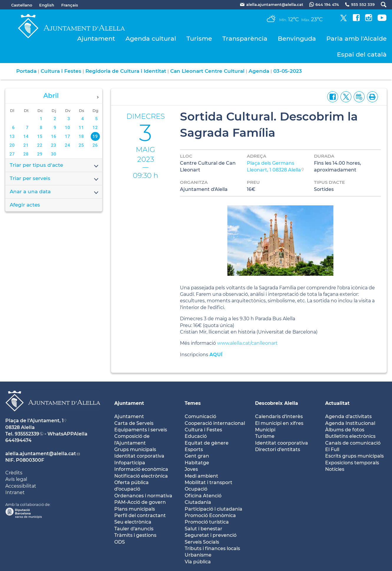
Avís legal (16, 479)
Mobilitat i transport (209, 482)
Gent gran (197, 456)
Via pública (198, 562)
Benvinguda (297, 38)
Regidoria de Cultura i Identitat (126, 71)
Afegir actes (25, 205)
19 (95, 136)
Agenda (259, 71)
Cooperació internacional (215, 423)
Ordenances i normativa (143, 496)
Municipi (265, 430)
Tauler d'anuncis (134, 529)
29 (40, 154)
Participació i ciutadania (214, 509)
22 (40, 145)
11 (81, 128)
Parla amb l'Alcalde (357, 38)
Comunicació (200, 416)
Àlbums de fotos (345, 430)
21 (26, 145)
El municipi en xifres (279, 423)
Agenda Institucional (350, 423)
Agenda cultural (151, 38)
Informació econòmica (141, 469)
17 (67, 136)
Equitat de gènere (207, 443)
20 (12, 145)
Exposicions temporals (352, 463)
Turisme (199, 38)
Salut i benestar (204, 529)
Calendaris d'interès (279, 416)
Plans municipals (135, 509)
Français (70, 5)
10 (67, 128)
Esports (194, 449)
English (47, 5)
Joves (191, 469)
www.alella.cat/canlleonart (247, 343)
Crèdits (14, 473)
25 (81, 145)
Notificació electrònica (141, 476)
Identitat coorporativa (282, 443)
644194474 (18, 440)
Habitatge (197, 463)
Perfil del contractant (140, 515)
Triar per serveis (54, 179)
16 (54, 136)
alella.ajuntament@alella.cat (41, 454)
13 (12, 136)
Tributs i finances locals (212, 548)
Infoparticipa (130, 463)
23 (54, 145)
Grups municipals (135, 449)
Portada (26, 71)
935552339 (27, 434)
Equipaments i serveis (141, 430)
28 (26, 154)
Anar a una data (54, 192)
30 (54, 154)
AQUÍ (216, 355)
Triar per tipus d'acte (54, 166)
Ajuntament (96, 38)
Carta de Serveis (134, 423)
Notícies (335, 469)
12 (95, 128)
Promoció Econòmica (210, 515)
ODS (120, 542)
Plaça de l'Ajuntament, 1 (34, 421)
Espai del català (362, 54)
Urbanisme (198, 555)
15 (40, 136)
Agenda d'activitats (348, 416)
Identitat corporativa (139, 456)
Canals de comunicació (353, 443)
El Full (332, 449)
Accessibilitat (21, 486)
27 (12, 154)
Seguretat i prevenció (211, 535)
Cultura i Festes (61, 71)
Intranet (15, 492)
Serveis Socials (202, 542)
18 (81, 136)
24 (67, 145)
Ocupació (196, 489)
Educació (196, 436)
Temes (193, 403)
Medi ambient (201, 476)
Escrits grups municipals (354, 456)
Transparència (245, 38)
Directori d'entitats (278, 449)
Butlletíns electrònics (350, 436)
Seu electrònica (133, 522)
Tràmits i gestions (135, 535)
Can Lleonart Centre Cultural (207, 71)
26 (95, 145)
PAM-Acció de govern (140, 502)
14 (26, 136)
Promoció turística (207, 522)
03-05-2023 (288, 71)
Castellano (22, 5)
